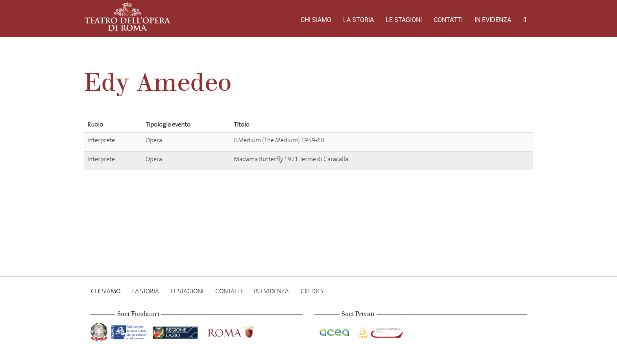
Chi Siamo (316, 20)
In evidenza (493, 20)
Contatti (448, 20)
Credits (312, 291)
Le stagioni (404, 20)
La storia (358, 20)
